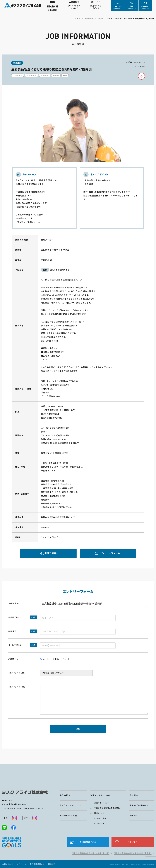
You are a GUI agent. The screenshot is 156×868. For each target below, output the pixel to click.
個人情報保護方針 (37, 864)
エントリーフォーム (110, 553)
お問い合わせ (8, 864)
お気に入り (133, 842)
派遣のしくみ (99, 813)
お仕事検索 (65, 795)
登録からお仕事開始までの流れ (107, 808)
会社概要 (134, 795)
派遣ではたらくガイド (100, 795)
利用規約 (52, 864)
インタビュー (99, 823)
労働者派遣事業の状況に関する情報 (91, 853)
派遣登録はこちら (88, 842)
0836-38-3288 (14, 808)
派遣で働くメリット (102, 803)
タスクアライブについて (71, 805)
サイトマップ (21, 864)
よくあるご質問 (100, 818)
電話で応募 (51, 553)
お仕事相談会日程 (68, 815)
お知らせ (134, 815)
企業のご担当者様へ (139, 805)
